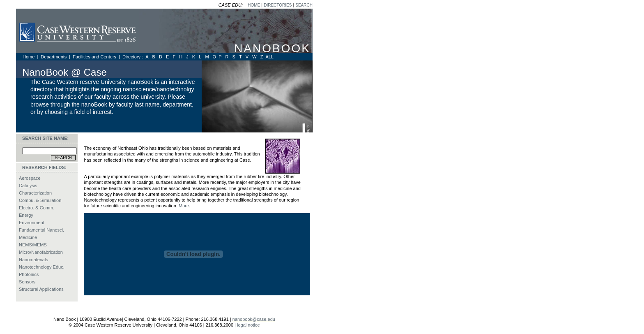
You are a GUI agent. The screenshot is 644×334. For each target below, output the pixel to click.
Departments (54, 57)
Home (29, 57)
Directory (131, 57)
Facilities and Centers (95, 57)
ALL (269, 57)
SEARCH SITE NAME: (45, 138)
